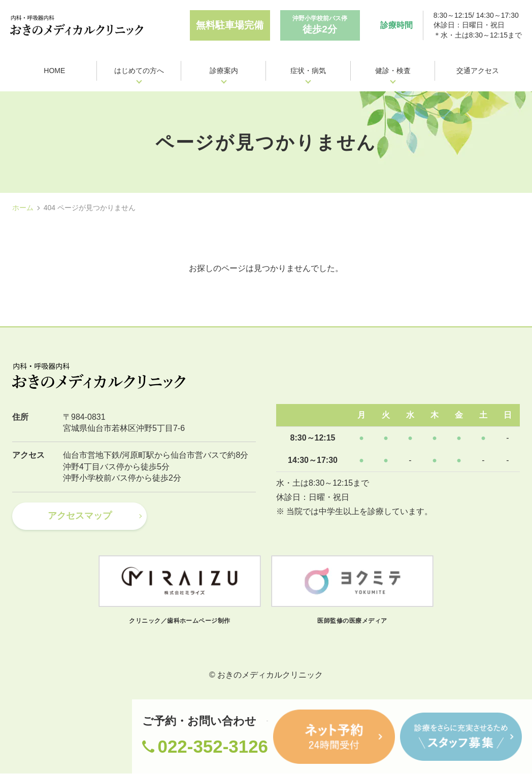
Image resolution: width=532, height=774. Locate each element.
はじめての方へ (139, 71)
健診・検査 (393, 71)
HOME (54, 71)
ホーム (23, 208)
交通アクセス (478, 71)
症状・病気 (308, 71)
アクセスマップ (80, 516)
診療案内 (224, 71)
